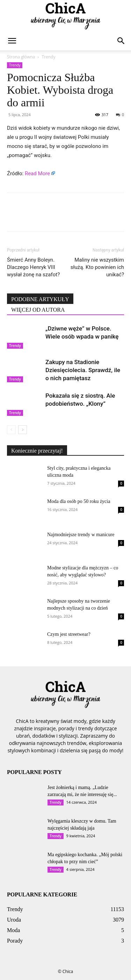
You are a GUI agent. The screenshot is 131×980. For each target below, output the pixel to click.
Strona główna (21, 57)
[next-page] (23, 430)
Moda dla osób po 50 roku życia (79, 501)
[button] (12, 41)
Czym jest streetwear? (69, 634)
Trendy (48, 57)
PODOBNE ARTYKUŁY (40, 299)
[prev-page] (11, 430)
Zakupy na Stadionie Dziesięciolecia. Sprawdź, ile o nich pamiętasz (83, 370)
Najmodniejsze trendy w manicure (81, 535)
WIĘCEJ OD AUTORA (38, 310)
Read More (37, 173)
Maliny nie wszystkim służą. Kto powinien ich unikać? (97, 267)
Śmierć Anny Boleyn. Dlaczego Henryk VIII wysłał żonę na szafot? (33, 267)
